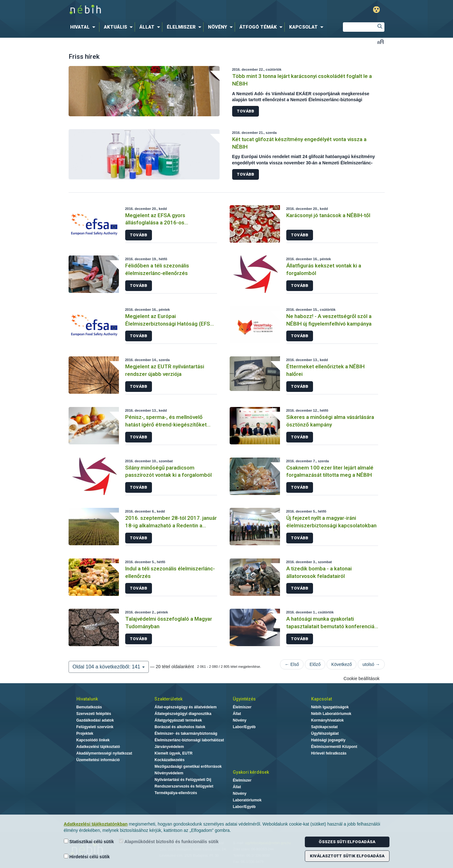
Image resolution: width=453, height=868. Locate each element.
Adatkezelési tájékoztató (98, 747)
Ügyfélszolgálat (325, 733)
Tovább (246, 111)
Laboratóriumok (247, 800)
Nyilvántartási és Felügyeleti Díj (183, 780)
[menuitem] (84, 27)
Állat (237, 714)
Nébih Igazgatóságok (330, 707)
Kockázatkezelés (169, 760)
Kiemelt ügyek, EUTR (173, 753)
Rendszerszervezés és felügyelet (184, 786)
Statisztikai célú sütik (89, 841)
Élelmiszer (242, 707)
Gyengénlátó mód (376, 10)
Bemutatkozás (89, 707)
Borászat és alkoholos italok (180, 727)
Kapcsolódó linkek (93, 740)
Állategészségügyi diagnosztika (183, 714)
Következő (341, 664)
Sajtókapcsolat (324, 727)
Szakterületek (168, 699)
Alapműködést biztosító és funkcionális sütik (169, 841)
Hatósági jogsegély (328, 740)
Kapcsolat (322, 699)
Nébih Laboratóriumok (331, 714)
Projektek (85, 733)
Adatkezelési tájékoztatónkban (96, 824)
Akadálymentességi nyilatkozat (104, 753)
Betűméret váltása (380, 42)
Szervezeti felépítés (94, 714)
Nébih (159, 10)
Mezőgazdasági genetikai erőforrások (188, 766)
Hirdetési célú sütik (87, 857)
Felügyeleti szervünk (95, 727)
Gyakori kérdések (251, 772)
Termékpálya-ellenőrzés (176, 793)
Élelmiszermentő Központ (334, 747)
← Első (292, 664)
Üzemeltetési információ (98, 760)
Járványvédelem (169, 747)
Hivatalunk (87, 699)
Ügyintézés (244, 699)
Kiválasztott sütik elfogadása (347, 856)
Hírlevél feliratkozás (329, 753)
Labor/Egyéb (244, 727)
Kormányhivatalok (327, 720)
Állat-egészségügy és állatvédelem (185, 707)
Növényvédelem (169, 773)
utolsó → (371, 664)
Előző (315, 664)
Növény (240, 720)
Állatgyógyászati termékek (178, 720)
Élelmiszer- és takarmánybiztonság (186, 733)
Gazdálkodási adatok (95, 720)
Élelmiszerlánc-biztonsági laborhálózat (189, 740)
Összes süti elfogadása (347, 842)
